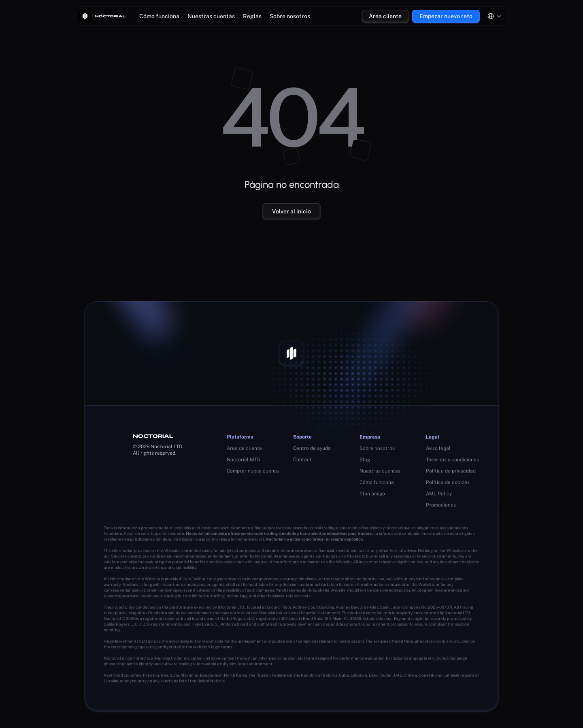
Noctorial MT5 (244, 461)
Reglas (252, 16)
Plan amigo (372, 496)
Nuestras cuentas (211, 16)
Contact (302, 460)
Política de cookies (448, 484)
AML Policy (439, 496)
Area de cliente (244, 449)
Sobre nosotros (290, 16)
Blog (365, 462)
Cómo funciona (159, 16)
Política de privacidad (451, 473)
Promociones (441, 507)
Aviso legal (438, 450)
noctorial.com (379, 614)
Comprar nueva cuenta (253, 472)
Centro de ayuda (312, 449)
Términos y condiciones (452, 462)
